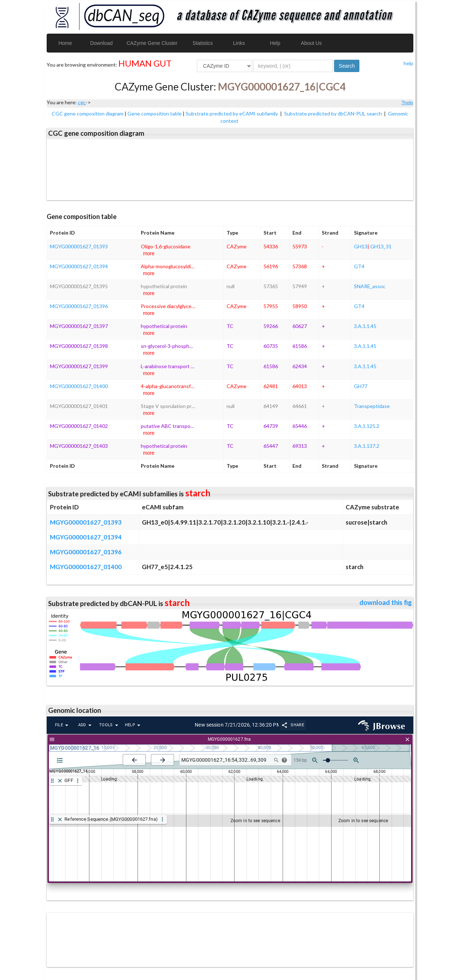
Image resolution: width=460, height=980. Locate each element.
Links (239, 43)
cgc (82, 102)
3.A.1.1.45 (365, 326)
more (149, 253)
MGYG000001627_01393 (79, 246)
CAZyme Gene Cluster (152, 43)
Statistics (203, 43)
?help (407, 102)
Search (347, 66)
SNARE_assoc (370, 286)
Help (275, 43)
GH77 (361, 386)
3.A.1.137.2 (367, 446)
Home (65, 43)
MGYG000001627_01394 (79, 266)
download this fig (386, 602)
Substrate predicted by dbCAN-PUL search (334, 113)
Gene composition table (155, 113)
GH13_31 (381, 246)
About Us (311, 43)
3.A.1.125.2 (367, 426)
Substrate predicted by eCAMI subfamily (232, 113)
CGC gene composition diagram (88, 113)
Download (101, 43)
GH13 (361, 246)
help (408, 63)
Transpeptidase (372, 406)
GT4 (359, 266)
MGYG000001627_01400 (79, 386)
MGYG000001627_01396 (79, 306)
